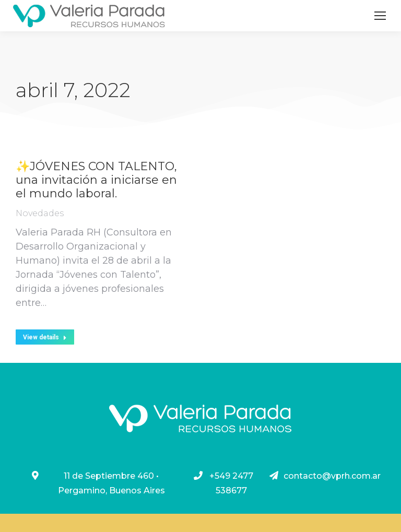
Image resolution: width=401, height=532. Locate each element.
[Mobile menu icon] (380, 16)
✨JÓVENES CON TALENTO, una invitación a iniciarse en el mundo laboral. (96, 180)
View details (45, 337)
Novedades (40, 213)
